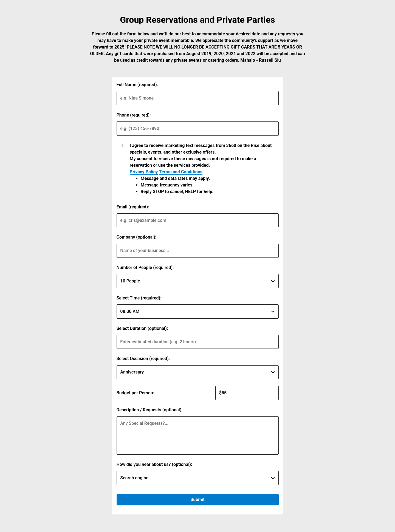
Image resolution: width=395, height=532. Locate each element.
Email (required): (133, 207)
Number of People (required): (145, 268)
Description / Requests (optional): (150, 410)
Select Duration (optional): (142, 328)
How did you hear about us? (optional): (154, 464)
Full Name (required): (137, 85)
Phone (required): (134, 115)
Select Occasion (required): (143, 359)
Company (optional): (137, 237)
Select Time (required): (139, 298)
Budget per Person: (136, 393)
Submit (197, 500)
